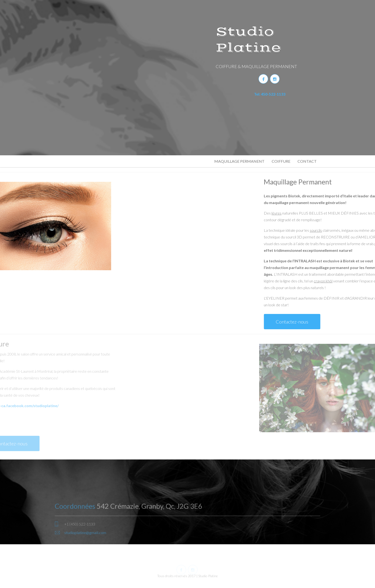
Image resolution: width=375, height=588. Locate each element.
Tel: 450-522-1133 (270, 93)
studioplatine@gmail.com (85, 545)
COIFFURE (281, 161)
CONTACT (307, 161)
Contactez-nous (333, 322)
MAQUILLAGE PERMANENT (239, 161)
